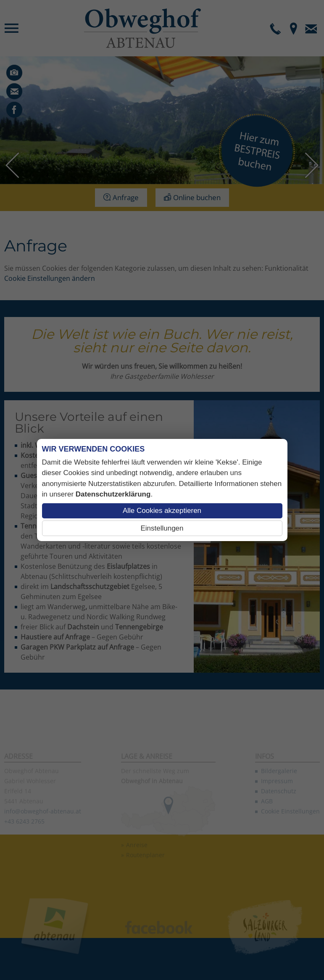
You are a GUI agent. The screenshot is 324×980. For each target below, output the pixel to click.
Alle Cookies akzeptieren (162, 511)
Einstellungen (162, 528)
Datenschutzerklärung (113, 494)
